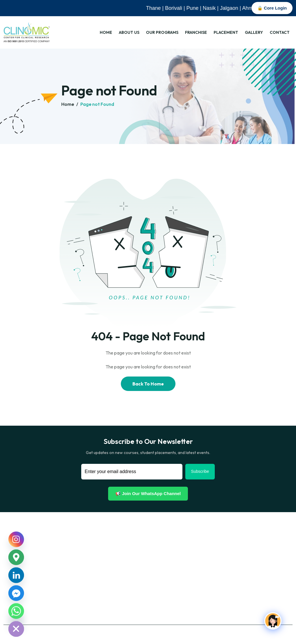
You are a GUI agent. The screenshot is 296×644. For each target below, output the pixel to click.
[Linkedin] (16, 575)
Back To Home (148, 384)
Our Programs (162, 32)
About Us (129, 32)
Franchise (196, 32)
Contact (280, 32)
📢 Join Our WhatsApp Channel (148, 493)
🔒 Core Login (272, 8)
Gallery (254, 32)
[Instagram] (16, 539)
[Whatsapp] (16, 611)
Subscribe (200, 471)
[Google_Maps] (16, 557)
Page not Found (97, 104)
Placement (226, 32)
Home (106, 32)
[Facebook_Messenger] (16, 593)
